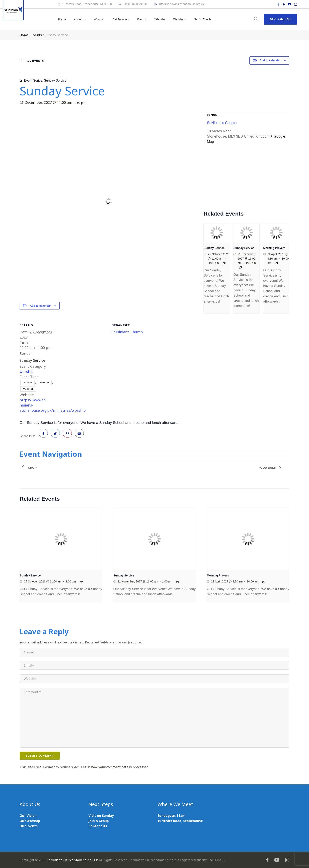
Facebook (43, 435)
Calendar (160, 19)
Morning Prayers (274, 248)
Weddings (180, 19)
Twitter (55, 435)
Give (281, 19)
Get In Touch (202, 19)
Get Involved (121, 19)
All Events (35, 61)
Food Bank (268, 468)
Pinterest (67, 435)
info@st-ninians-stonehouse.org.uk (181, 4)
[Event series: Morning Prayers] (277, 263)
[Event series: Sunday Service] (224, 263)
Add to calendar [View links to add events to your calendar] (270, 60)
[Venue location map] (246, 175)
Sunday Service (32, 360)
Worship (99, 19)
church (27, 382)
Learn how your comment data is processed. (115, 767)
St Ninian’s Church (127, 332)
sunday (45, 382)
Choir (33, 468)
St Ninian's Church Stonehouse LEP (72, 860)
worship (27, 372)
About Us (80, 19)
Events (142, 19)
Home (62, 19)
